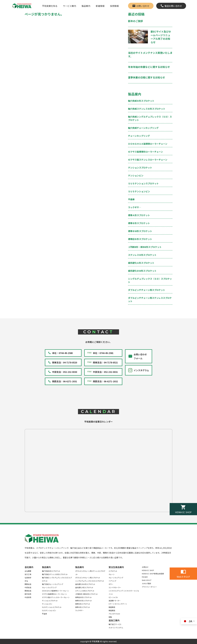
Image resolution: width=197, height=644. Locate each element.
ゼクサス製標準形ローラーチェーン (145, 152)
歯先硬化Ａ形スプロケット (141, 263)
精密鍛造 (112, 610)
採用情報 (114, 6)
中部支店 (28, 587)
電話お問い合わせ (173, 6)
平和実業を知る (50, 6)
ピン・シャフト (113, 597)
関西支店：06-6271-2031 (65, 381)
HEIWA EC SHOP (183, 512)
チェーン (112, 574)
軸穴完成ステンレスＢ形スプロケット (147, 109)
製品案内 (86, 6)
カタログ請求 (147, 583)
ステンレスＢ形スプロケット (142, 255)
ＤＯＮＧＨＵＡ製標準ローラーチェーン (148, 144)
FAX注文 (145, 577)
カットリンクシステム (116, 628)
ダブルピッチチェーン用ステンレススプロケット (90, 573)
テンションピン (136, 175)
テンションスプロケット (140, 168)
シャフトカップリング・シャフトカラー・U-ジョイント (124, 592)
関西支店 (28, 584)
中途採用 (28, 597)
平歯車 (131, 199)
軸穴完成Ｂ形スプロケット (141, 101)
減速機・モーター (115, 601)
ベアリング (112, 581)
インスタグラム (141, 370)
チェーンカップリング (139, 136)
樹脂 (110, 617)
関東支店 (28, 591)
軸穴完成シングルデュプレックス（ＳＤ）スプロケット (57, 579)
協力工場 (28, 574)
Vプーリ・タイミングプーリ (118, 604)
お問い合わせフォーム (140, 356)
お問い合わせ (143, 6)
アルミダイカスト (114, 614)
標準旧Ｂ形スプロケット (140, 239)
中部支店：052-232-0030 (65, 372)
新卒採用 (28, 594)
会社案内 (29, 567)
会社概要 (28, 571)
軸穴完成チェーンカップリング (143, 128)
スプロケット (113, 571)
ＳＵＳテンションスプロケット (143, 183)
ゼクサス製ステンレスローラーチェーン (148, 160)
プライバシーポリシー (149, 587)
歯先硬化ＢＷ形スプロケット (142, 271)
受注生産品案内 (116, 567)
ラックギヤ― (135, 207)
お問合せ (145, 567)
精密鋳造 (112, 607)
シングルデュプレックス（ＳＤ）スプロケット (90, 581)
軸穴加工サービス (115, 624)
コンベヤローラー (115, 587)
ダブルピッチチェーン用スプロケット (147, 290)
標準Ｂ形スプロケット (139, 223)
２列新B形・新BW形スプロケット (145, 247)
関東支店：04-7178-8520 (65, 362)
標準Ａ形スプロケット (139, 215)
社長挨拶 (28, 578)
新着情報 (100, 6)
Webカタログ (183, 577)
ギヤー (111, 584)
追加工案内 (114, 620)
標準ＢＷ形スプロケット (140, 231)
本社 (26, 581)
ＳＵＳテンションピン (139, 191)
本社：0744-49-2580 (62, 353)
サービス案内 (69, 6)
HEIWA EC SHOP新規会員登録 (153, 574)
